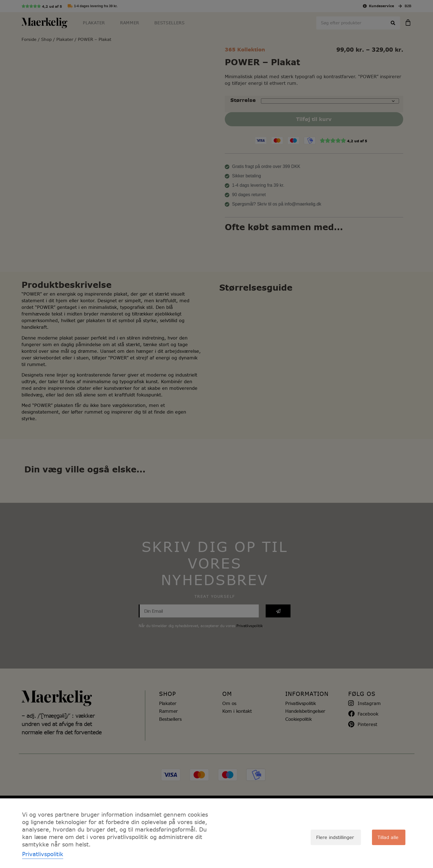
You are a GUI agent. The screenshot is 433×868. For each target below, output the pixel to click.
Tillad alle (388, 837)
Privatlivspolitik (43, 854)
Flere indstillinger (335, 837)
